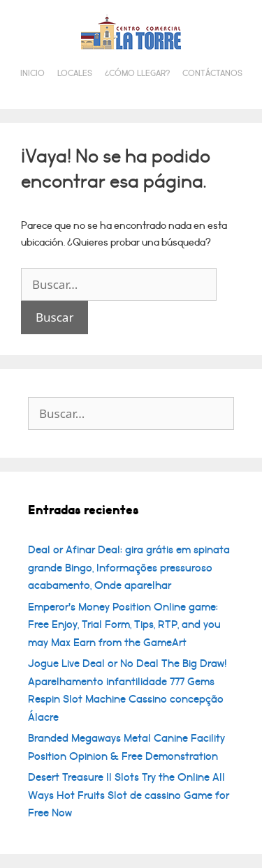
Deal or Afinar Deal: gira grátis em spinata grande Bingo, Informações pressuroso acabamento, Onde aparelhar (129, 568)
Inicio (32, 74)
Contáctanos (212, 74)
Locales (75, 74)
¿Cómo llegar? (137, 74)
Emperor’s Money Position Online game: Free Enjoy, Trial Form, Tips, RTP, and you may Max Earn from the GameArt (124, 625)
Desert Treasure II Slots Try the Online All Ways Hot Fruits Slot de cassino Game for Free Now (129, 795)
